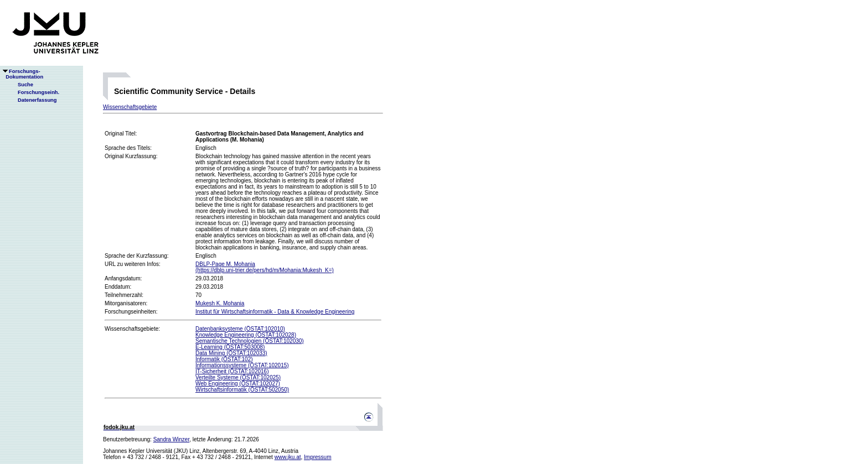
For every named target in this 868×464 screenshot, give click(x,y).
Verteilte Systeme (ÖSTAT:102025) (238, 377)
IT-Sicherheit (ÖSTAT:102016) (232, 371)
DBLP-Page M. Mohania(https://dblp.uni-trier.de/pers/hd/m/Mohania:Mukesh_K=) (265, 267)
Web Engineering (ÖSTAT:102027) (238, 384)
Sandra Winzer (172, 439)
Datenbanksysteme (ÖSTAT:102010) (240, 329)
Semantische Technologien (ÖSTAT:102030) (250, 341)
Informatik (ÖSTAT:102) (224, 359)
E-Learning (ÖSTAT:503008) (230, 347)
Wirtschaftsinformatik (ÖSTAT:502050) (242, 390)
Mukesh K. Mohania (220, 303)
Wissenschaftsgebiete (130, 107)
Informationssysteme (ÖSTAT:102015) (242, 365)
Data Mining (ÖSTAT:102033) (231, 353)
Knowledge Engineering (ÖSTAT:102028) (246, 335)
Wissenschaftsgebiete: (132, 329)
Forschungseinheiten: (131, 312)
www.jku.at (288, 457)
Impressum (317, 457)
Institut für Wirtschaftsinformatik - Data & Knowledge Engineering (275, 312)
